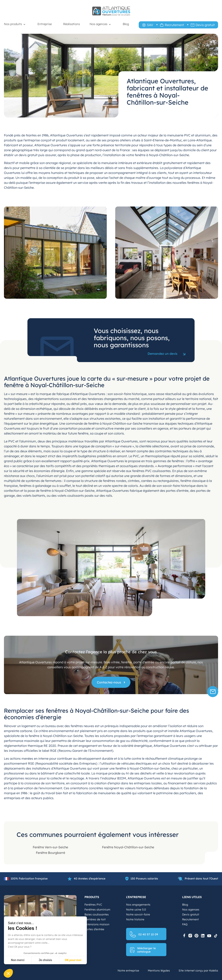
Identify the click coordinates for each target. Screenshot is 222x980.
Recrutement (174, 25)
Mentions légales (159, 971)
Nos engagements (138, 905)
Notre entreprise (128, 971)
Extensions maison (97, 924)
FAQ (185, 924)
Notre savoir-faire (138, 914)
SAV (150, 25)
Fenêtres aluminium (97, 910)
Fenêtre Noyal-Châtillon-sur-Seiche (128, 847)
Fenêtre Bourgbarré (51, 853)
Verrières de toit (95, 919)
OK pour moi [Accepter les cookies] (73, 960)
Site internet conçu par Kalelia (198, 971)
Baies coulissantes (97, 914)
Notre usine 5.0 (136, 910)
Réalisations (72, 24)
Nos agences (98, 24)
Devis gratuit (205, 25)
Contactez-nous (109, 682)
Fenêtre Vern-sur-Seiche (50, 847)
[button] (8, 973)
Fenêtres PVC (93, 905)
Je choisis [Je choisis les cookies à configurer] (45, 960)
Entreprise (45, 24)
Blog (126, 24)
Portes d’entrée (94, 929)
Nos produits (13, 24)
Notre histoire (135, 919)
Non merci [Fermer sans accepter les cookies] (18, 960)
